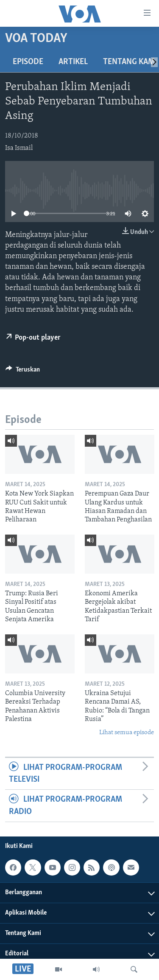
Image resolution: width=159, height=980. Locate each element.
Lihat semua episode (127, 733)
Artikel (73, 62)
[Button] (23, 372)
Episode (28, 62)
